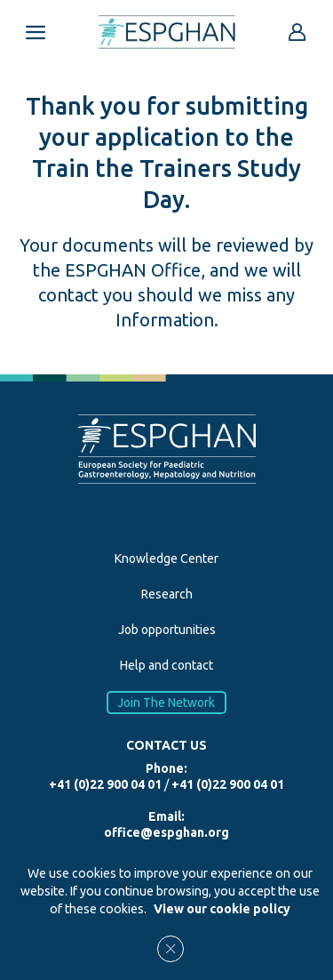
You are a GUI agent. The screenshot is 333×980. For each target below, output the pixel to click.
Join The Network (167, 703)
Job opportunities (167, 630)
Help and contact (166, 665)
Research (167, 594)
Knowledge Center (166, 558)
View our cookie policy (222, 909)
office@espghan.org (166, 832)
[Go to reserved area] (297, 32)
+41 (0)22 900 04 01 (105, 784)
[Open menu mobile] (36, 32)
